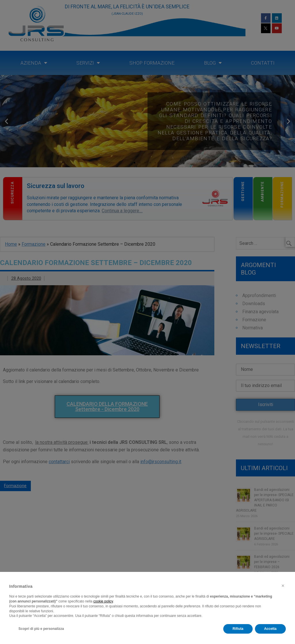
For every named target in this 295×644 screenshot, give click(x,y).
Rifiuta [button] (238, 629)
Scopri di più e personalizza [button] (41, 629)
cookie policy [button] (103, 601)
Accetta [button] (270, 629)
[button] (283, 586)
